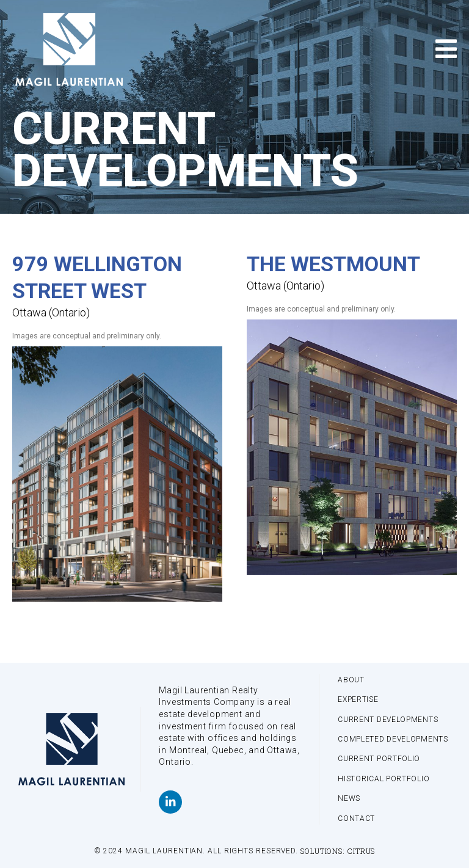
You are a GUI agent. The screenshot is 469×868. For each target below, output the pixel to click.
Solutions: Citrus (338, 851)
